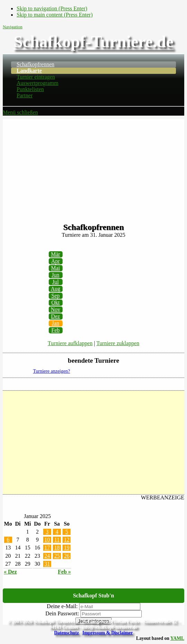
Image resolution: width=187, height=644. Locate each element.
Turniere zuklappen (118, 343)
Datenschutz (67, 633)
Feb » (64, 572)
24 (47, 556)
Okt (56, 303)
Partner (25, 95)
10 (47, 540)
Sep (56, 296)
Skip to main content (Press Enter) (55, 15)
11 (57, 540)
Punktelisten (30, 89)
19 (67, 548)
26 (67, 556)
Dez (56, 316)
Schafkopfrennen (35, 64)
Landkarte (29, 71)
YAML (177, 638)
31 (47, 564)
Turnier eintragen (36, 77)
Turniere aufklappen (70, 343)
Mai (56, 268)
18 (57, 548)
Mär (55, 254)
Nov (56, 309)
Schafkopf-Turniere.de (93, 42)
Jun (55, 275)
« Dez (10, 572)
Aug (56, 289)
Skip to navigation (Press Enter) (52, 8)
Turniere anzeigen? (52, 371)
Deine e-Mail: (62, 606)
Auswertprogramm (38, 83)
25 (57, 556)
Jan (55, 323)
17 (47, 548)
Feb (56, 330)
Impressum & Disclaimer (107, 633)
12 (67, 540)
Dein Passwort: (62, 613)
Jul (55, 282)
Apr (55, 261)
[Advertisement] (93, 167)
